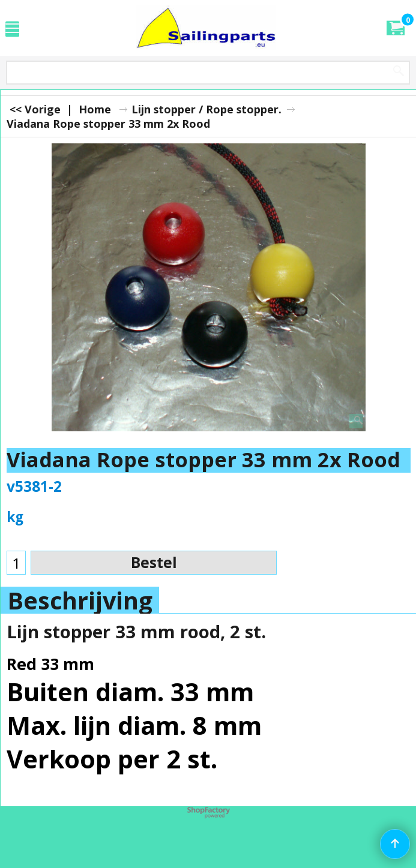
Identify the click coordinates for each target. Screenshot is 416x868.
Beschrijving (80, 600)
